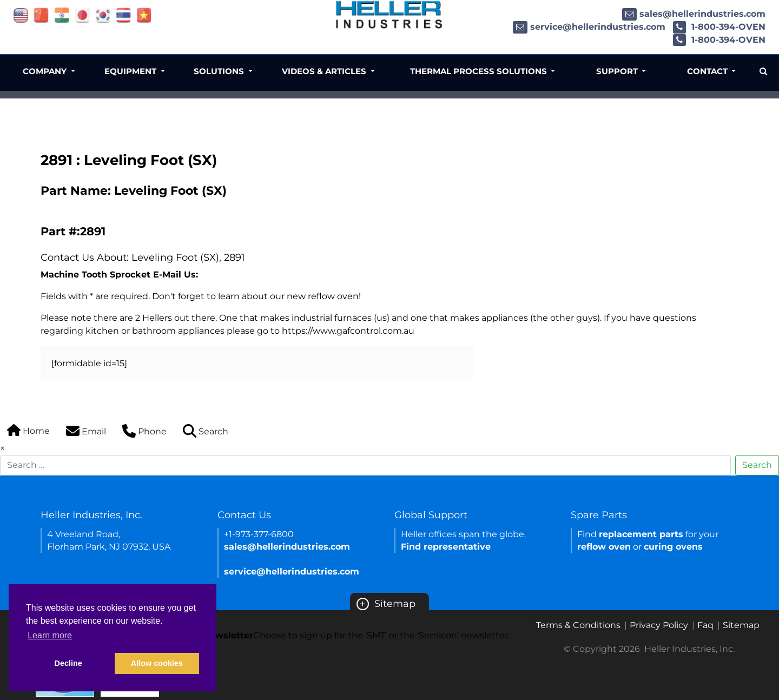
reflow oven (604, 547)
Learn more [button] (50, 635)
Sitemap (386, 604)
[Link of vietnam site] (144, 15)
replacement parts (641, 534)
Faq (705, 625)
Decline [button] (68, 663)
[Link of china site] (41, 15)
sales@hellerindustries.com (694, 14)
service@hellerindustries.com (589, 27)
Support (618, 71)
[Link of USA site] (21, 15)
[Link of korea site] (103, 15)
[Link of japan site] (82, 15)
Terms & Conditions (578, 625)
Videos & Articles (325, 71)
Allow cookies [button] (157, 663)
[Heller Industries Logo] (389, 14)
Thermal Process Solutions (480, 71)
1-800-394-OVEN (719, 27)
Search (757, 465)
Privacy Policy (659, 625)
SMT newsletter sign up (261, 661)
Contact (708, 71)
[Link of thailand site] (124, 15)
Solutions (220, 71)
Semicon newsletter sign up (389, 661)
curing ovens (673, 547)
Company (46, 71)
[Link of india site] (62, 15)
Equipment (131, 71)
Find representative (446, 547)
